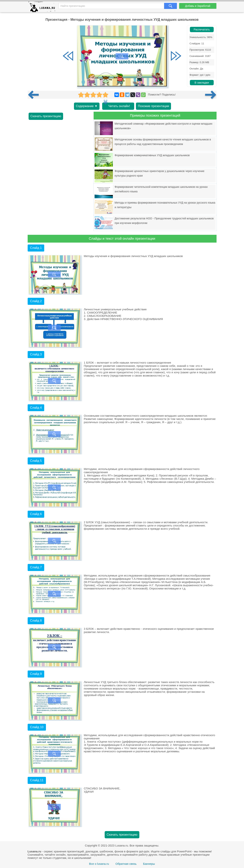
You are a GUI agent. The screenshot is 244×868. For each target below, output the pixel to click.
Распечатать (202, 29)
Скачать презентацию (46, 116)
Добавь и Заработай (198, 6)
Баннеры (149, 864)
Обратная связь (126, 864)
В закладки (202, 83)
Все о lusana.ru (99, 864)
